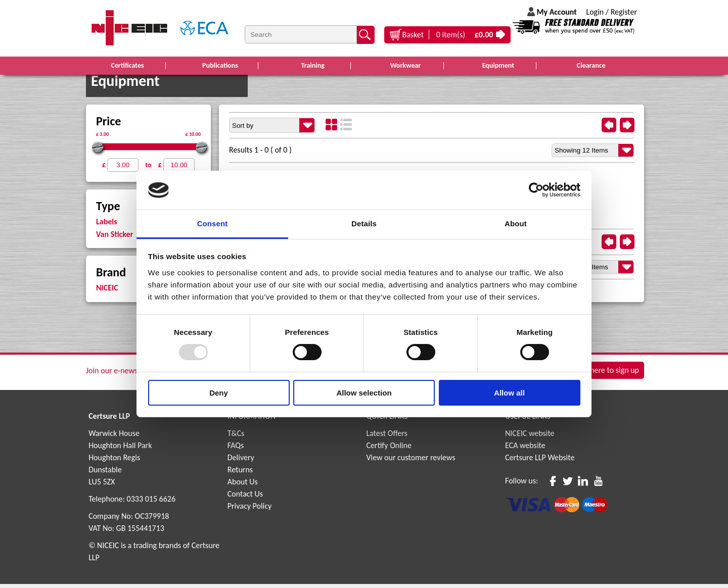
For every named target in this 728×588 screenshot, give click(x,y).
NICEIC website (530, 437)
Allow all (509, 393)
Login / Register (611, 12)
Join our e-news (112, 375)
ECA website (525, 449)
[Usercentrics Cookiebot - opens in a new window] (536, 190)
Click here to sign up (606, 376)
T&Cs (236, 437)
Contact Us (245, 498)
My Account (556, 12)
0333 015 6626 (151, 503)
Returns (240, 474)
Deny (219, 393)
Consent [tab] (213, 224)
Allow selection (364, 393)
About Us (243, 486)
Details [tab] (364, 224)
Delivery (241, 461)
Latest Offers (387, 437)
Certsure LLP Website (540, 461)
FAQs (236, 449)
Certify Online (389, 449)
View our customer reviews (411, 461)
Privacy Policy (250, 510)
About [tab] (516, 224)
